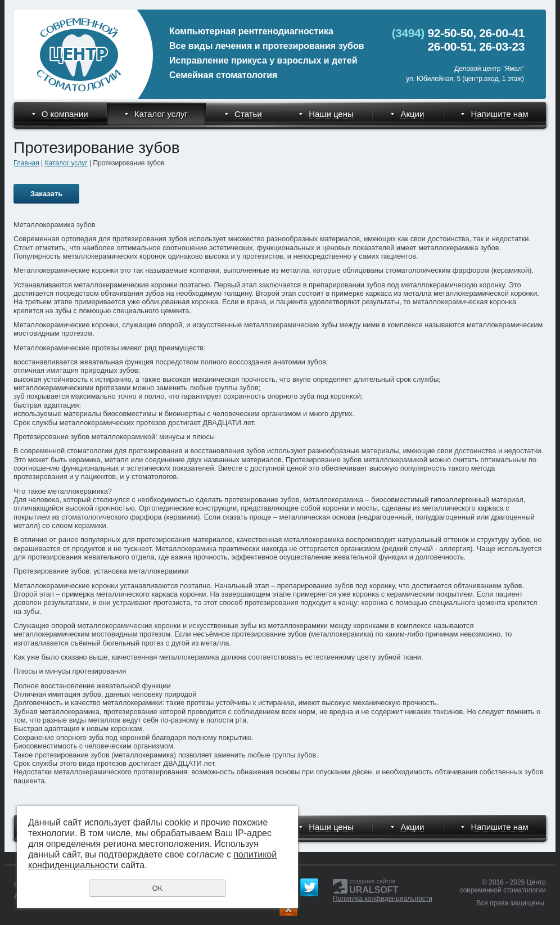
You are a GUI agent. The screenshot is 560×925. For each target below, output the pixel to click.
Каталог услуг (66, 163)
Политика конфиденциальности (383, 899)
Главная (26, 163)
